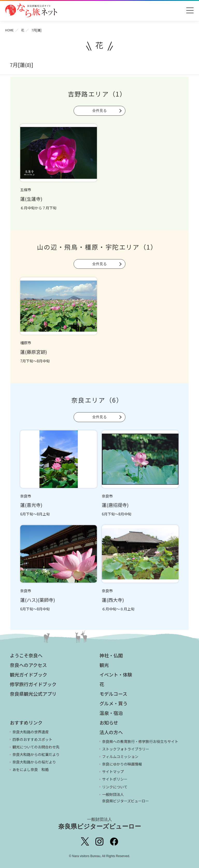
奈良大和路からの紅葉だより (36, 754)
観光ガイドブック (29, 674)
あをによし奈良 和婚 (31, 769)
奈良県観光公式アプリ (33, 694)
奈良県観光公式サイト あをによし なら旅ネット (31, 10)
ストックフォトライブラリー (126, 749)
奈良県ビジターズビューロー (100, 823)
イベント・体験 (116, 674)
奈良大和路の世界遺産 (31, 732)
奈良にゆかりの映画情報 (122, 764)
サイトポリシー (115, 779)
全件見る (99, 111)
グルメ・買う (113, 703)
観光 (104, 665)
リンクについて (115, 787)
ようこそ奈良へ (26, 655)
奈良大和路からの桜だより (34, 762)
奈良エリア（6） (97, 400)
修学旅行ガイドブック (33, 684)
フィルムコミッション (120, 756)
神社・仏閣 (111, 655)
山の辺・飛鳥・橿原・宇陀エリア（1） (97, 247)
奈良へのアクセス (28, 665)
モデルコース (113, 694)
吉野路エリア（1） (97, 94)
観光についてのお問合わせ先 (36, 747)
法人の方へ (111, 732)
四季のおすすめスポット (32, 739)
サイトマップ (113, 771)
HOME (9, 30)
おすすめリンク (26, 722)
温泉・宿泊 (111, 713)
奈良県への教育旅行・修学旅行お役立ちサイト (140, 741)
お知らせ (109, 722)
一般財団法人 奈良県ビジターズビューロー (126, 798)
